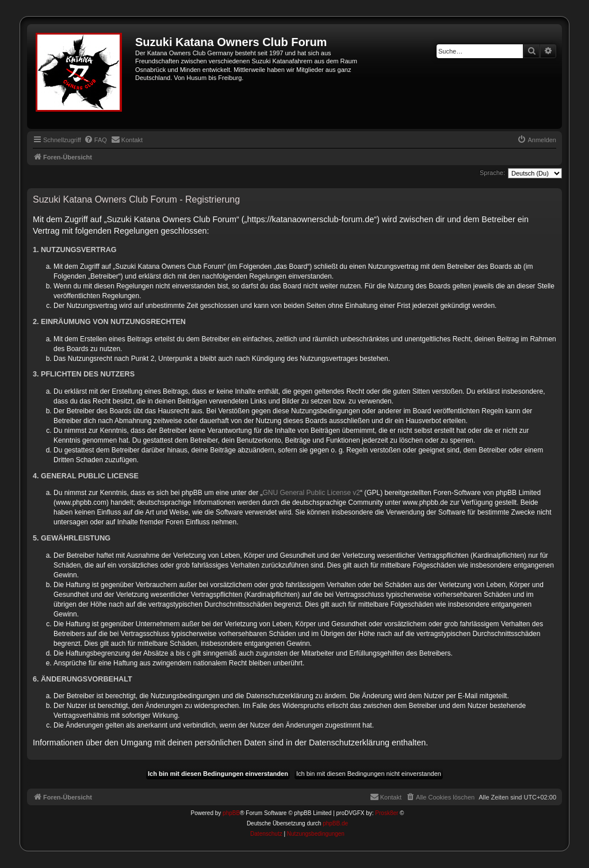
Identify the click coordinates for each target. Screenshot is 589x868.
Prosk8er (387, 813)
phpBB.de (335, 823)
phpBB (231, 813)
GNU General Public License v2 (311, 493)
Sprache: (492, 173)
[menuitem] (95, 140)
